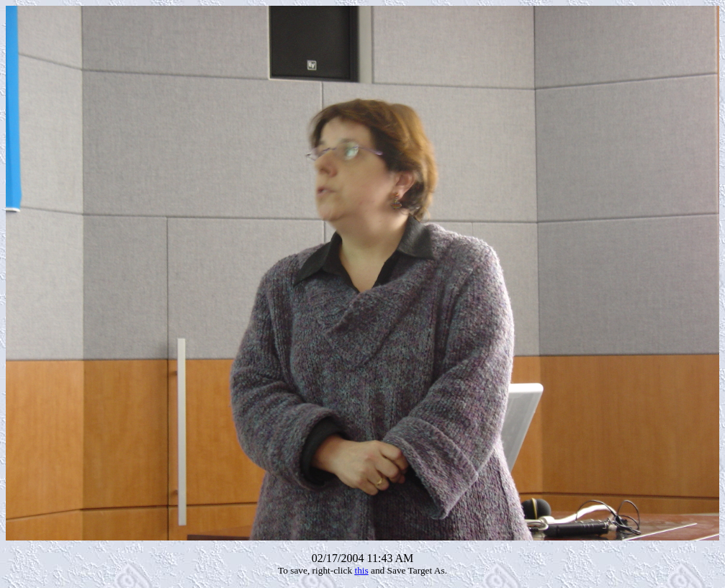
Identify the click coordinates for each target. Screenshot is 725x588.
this (361, 570)
